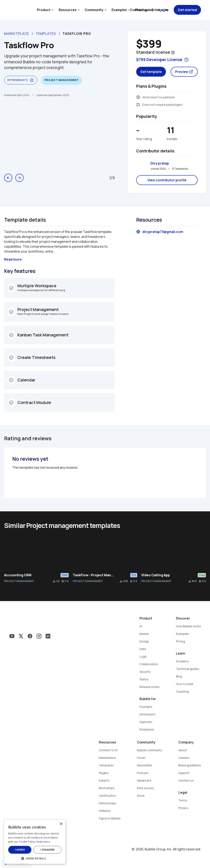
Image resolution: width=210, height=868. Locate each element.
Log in (163, 10)
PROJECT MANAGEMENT (19, 581)
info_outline (32, 80)
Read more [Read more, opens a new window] (43, 842)
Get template (151, 72)
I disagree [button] (48, 850)
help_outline (173, 53)
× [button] (61, 824)
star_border (63, 581)
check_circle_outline (11, 288)
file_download (54, 581)
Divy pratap (160, 163)
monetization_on (138, 97)
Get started (187, 10)
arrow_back (8, 178)
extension (138, 104)
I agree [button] (20, 850)
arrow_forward (19, 178)
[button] (35, 858)
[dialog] (35, 842)
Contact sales (142, 10)
